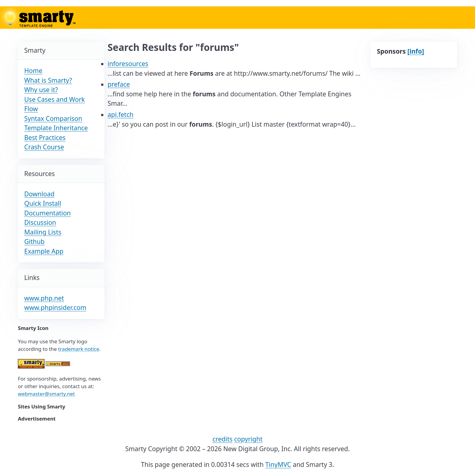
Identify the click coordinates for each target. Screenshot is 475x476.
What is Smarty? (48, 80)
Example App (44, 251)
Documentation (48, 213)
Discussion (40, 222)
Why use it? (41, 90)
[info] (416, 51)
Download (39, 194)
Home (33, 71)
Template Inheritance (56, 128)
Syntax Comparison (53, 118)
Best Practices (45, 138)
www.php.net (44, 298)
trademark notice (79, 349)
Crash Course (44, 147)
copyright (248, 439)
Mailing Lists (43, 232)
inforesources (128, 64)
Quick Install (43, 203)
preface (119, 84)
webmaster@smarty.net (46, 394)
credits (222, 439)
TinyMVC (278, 464)
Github (34, 241)
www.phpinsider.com (55, 308)
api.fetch (120, 115)
